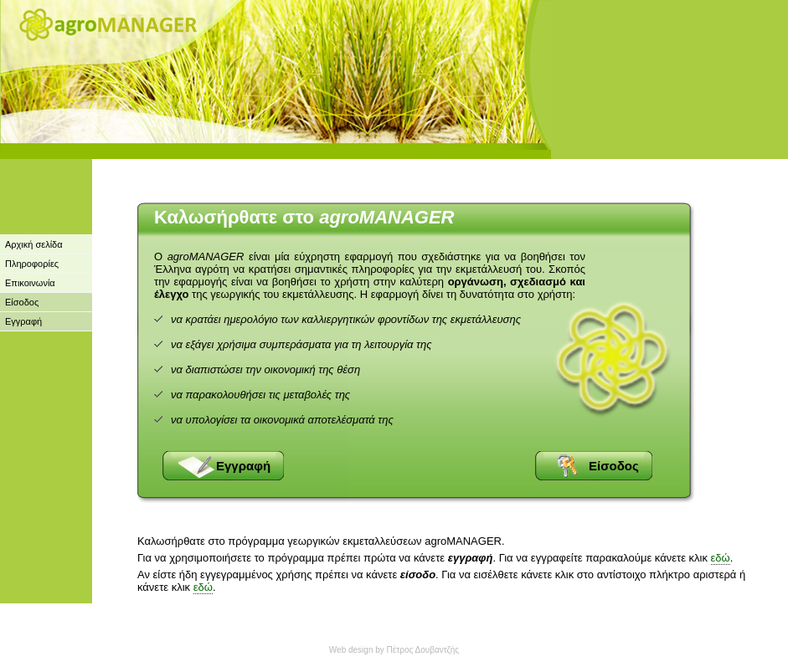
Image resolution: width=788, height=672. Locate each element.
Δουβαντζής (436, 650)
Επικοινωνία (30, 283)
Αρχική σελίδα (34, 244)
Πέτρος (400, 650)
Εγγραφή (23, 321)
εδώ (721, 558)
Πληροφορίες (32, 264)
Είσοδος (22, 302)
